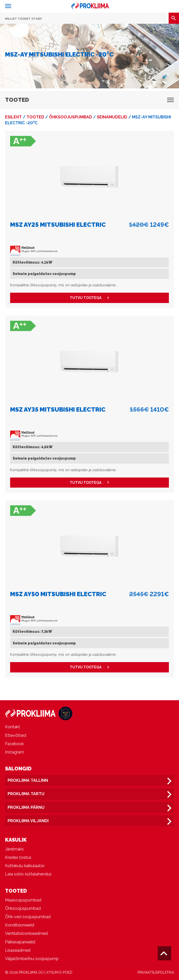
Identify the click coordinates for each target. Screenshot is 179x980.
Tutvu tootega (89, 298)
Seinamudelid (112, 117)
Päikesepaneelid (20, 942)
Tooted (35, 117)
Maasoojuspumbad (23, 900)
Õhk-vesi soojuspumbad (28, 917)
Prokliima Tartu (26, 794)
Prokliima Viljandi (28, 821)
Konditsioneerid (20, 925)
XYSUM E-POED (59, 972)
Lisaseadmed (18, 950)
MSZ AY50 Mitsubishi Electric (58, 594)
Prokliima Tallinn (28, 780)
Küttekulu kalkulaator (25, 866)
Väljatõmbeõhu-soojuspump (32, 959)
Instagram (15, 752)
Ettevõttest (16, 735)
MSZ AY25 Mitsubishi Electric (58, 225)
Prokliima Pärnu (26, 807)
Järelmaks (14, 849)
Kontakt (13, 727)
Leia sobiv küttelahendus (28, 874)
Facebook (14, 744)
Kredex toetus (18, 857)
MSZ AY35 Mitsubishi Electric (58, 409)
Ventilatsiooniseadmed (26, 933)
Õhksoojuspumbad (71, 117)
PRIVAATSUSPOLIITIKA (156, 972)
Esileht (13, 117)
